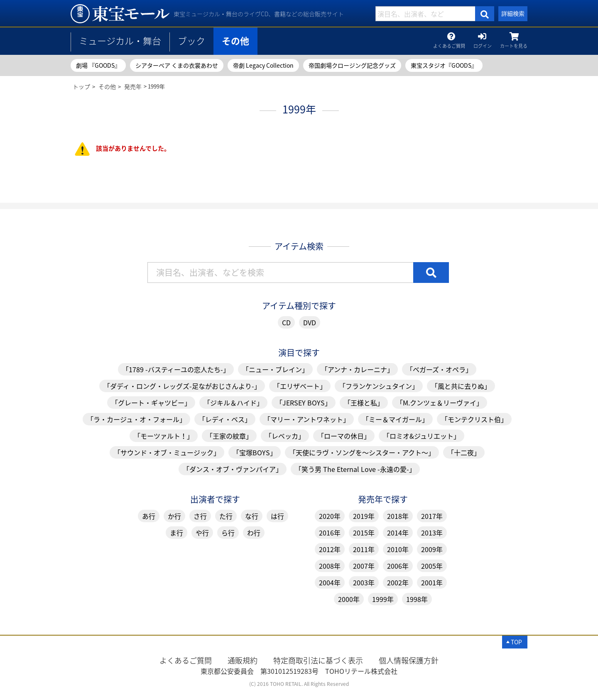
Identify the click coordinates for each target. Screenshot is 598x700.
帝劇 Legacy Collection (263, 65)
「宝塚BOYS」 (255, 452)
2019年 (364, 516)
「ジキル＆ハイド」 (233, 403)
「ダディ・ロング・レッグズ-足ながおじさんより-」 (182, 386)
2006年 (398, 566)
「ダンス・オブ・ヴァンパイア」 (233, 469)
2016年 (330, 533)
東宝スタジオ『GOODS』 (444, 65)
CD (286, 322)
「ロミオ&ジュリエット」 (422, 436)
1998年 (417, 599)
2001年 (432, 582)
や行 (202, 533)
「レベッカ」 (285, 436)
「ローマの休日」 (344, 436)
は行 (277, 516)
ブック (191, 41)
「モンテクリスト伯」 (474, 419)
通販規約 (243, 660)
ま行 (176, 533)
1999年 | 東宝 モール (120, 14)
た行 (226, 516)
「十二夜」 (464, 452)
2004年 (330, 582)
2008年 (330, 566)
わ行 (254, 533)
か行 (174, 516)
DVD (310, 322)
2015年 (364, 533)
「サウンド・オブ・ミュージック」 (167, 452)
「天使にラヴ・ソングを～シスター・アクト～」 (362, 452)
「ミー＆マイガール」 (395, 419)
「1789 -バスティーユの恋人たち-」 (176, 369)
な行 (252, 516)
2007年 (364, 566)
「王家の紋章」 (229, 436)
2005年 (432, 566)
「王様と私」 (364, 403)
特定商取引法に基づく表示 (318, 660)
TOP (516, 642)
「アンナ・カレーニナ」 (357, 369)
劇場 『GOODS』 (98, 65)
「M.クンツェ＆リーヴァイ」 (440, 403)
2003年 (364, 582)
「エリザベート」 (300, 386)
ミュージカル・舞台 (120, 41)
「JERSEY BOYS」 (304, 403)
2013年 (432, 533)
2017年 (432, 516)
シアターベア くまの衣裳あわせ (177, 65)
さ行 (200, 516)
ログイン (483, 44)
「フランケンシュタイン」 (379, 386)
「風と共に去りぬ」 (461, 386)
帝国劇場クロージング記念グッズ (352, 65)
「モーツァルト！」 (164, 436)
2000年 (349, 599)
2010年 (398, 549)
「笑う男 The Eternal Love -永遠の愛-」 (355, 469)
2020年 (330, 516)
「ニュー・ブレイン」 (275, 369)
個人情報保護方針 (409, 660)
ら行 (228, 533)
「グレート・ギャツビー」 (151, 403)
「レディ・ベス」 (225, 419)
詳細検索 (513, 13)
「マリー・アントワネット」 (307, 419)
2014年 (398, 533)
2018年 (398, 516)
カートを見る (514, 44)
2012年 (330, 549)
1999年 (383, 599)
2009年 (432, 549)
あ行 (149, 516)
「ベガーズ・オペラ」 (439, 369)
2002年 (398, 582)
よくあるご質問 (449, 44)
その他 (235, 41)
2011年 (364, 549)
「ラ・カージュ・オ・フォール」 (136, 419)
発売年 (133, 86)
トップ (81, 86)
